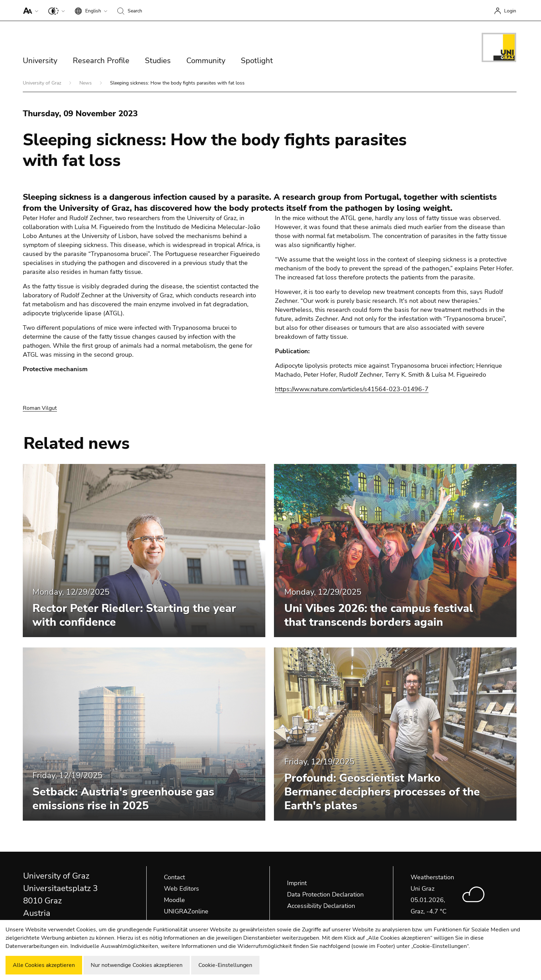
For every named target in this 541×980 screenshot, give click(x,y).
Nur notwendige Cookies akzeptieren (137, 965)
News (86, 83)
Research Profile (101, 61)
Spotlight (257, 61)
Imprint (297, 883)
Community (206, 61)
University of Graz (43, 83)
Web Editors (181, 889)
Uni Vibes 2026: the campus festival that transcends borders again (379, 615)
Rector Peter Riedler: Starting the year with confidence (134, 615)
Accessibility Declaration (321, 906)
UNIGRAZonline (186, 911)
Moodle (174, 900)
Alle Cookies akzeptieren (44, 965)
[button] (29, 10)
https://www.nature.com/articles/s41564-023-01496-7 (352, 389)
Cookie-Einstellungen (225, 965)
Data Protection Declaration (325, 894)
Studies (158, 61)
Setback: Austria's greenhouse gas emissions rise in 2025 (123, 799)
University (40, 61)
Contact (174, 877)
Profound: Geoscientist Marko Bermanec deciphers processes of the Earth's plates (382, 792)
